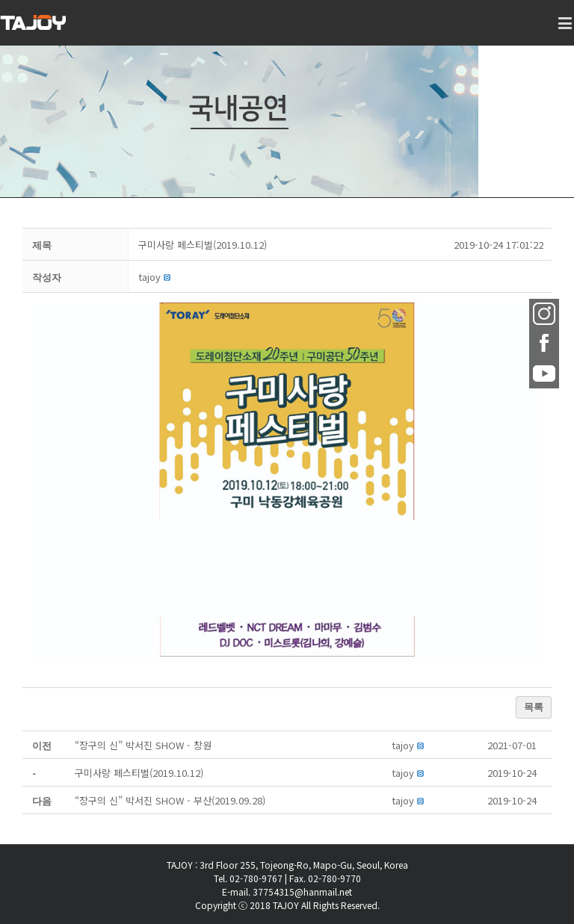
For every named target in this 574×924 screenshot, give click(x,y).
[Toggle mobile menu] (566, 30)
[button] (149, 277)
